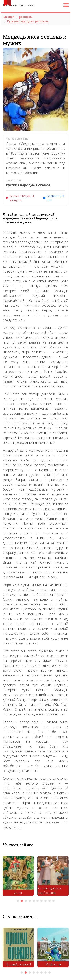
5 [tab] (34, 901)
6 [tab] (38, 901)
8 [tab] (46, 901)
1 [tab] (18, 901)
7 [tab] (42, 901)
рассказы (18, 5)
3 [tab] (26, 901)
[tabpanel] (18, 877)
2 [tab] (22, 901)
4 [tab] (30, 901)
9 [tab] (50, 901)
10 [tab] (53, 901)
